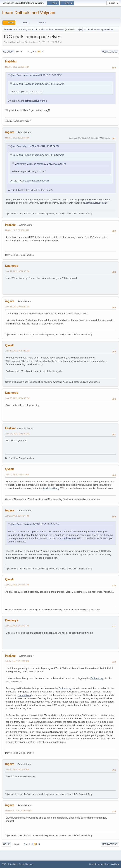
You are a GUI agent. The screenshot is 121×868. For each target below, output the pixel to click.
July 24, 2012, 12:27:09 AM (17, 661)
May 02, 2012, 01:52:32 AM (17, 230)
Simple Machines (26, 864)
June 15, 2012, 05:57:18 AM (17, 351)
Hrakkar (11, 225)
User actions (110, 52)
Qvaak (10, 345)
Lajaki (80, 29)
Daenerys (12, 266)
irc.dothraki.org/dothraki (34, 101)
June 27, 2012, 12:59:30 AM (17, 434)
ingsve (10, 132)
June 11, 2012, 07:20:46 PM (17, 271)
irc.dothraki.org (51, 488)
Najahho (11, 61)
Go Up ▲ (115, 864)
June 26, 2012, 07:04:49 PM (17, 398)
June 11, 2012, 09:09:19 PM (17, 307)
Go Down (8, 52)
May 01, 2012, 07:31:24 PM (17, 67)
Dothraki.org (97, 678)
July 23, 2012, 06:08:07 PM (17, 474)
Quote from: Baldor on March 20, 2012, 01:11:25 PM (38, 84)
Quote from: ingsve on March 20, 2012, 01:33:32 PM (36, 75)
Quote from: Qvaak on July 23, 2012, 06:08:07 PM (35, 524)
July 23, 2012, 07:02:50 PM (17, 585)
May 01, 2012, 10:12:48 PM (17, 138)
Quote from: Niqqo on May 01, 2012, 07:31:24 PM (35, 146)
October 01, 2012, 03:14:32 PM (19, 811)
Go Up (6, 844)
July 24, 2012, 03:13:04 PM (17, 769)
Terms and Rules (102, 864)
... (31, 52)
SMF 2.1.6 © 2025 (10, 864)
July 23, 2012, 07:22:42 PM (17, 626)
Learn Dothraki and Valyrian (29, 13)
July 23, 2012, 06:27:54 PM (17, 516)
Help (91, 864)
